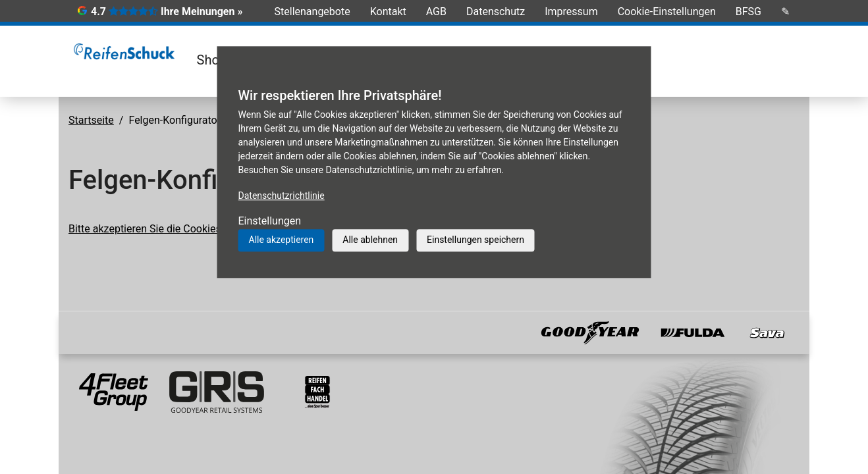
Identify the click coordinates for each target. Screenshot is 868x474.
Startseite (91, 120)
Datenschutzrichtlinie (282, 196)
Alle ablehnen (370, 240)
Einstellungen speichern (475, 240)
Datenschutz (496, 12)
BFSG (748, 12)
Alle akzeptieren (282, 240)
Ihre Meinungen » (202, 12)
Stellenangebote (312, 12)
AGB (436, 12)
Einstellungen (270, 221)
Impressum (571, 12)
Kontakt (388, 12)
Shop (212, 60)
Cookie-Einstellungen (667, 12)
